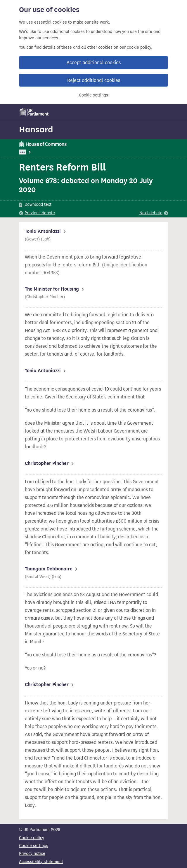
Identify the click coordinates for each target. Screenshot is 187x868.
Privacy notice (32, 854)
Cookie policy (32, 838)
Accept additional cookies (94, 63)
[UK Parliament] (34, 112)
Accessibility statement (41, 862)
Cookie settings (93, 95)
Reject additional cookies (94, 80)
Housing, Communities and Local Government (77, 152)
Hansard (36, 129)
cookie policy (139, 47)
